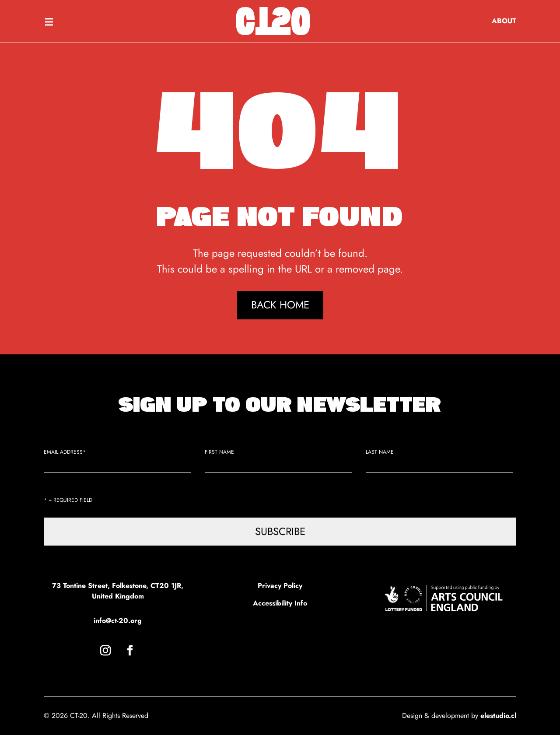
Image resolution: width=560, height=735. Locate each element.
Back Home (280, 305)
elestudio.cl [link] (498, 716)
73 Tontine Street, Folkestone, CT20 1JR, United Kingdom (118, 591)
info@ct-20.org (118, 621)
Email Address (65, 452)
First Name (219, 452)
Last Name (380, 452)
